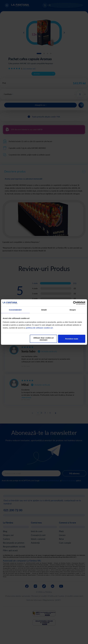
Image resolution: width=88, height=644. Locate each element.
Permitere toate (72, 339)
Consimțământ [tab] (15, 310)
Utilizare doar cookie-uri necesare (44, 339)
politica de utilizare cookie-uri (39, 328)
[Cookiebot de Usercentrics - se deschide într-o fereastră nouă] (75, 303)
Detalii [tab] (44, 310)
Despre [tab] (73, 310)
